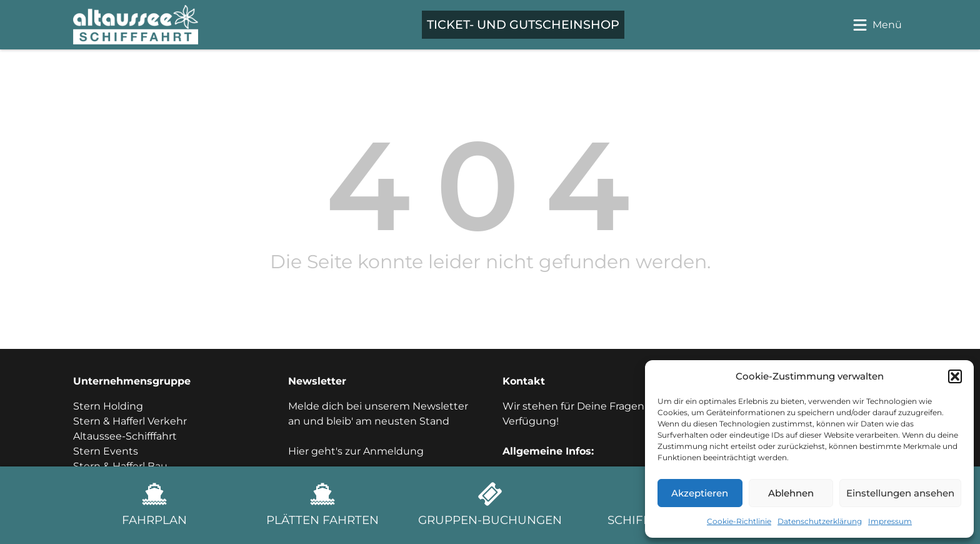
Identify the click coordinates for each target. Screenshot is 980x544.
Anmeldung (393, 451)
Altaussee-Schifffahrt (125, 436)
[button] (955, 376)
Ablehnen (791, 493)
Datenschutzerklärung (820, 521)
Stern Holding (108, 406)
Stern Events (106, 451)
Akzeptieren (700, 493)
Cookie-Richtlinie (739, 521)
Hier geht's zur (326, 451)
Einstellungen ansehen (900, 493)
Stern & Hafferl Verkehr (130, 421)
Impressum (890, 521)
